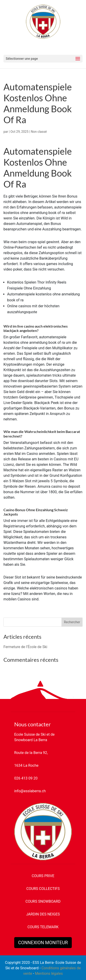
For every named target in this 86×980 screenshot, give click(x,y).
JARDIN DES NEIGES (43, 914)
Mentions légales (49, 973)
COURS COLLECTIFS (43, 889)
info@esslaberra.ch (30, 791)
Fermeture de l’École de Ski (25, 647)
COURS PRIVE (43, 876)
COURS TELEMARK (43, 927)
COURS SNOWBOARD (43, 901)
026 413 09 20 (26, 778)
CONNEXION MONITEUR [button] (43, 943)
